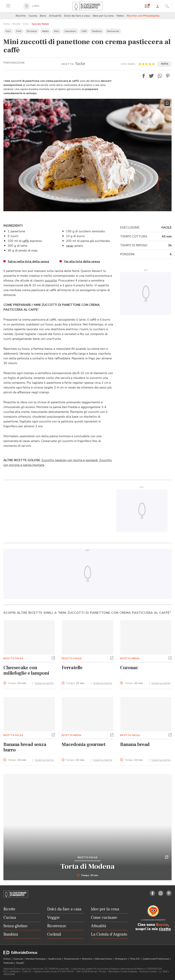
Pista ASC (135, 959)
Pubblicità (9, 963)
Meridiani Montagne (36, 959)
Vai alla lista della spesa (82, 261)
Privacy (103, 972)
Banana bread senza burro (25, 747)
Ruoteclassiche (72, 959)
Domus (7, 959)
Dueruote (18, 959)
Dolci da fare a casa (77, 16)
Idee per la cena (103, 16)
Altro (56, 31)
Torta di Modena (88, 867)
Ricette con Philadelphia (143, 16)
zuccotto (51, 280)
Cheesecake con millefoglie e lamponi (26, 670)
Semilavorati (113, 31)
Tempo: (17, 683)
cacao (70, 246)
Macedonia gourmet (83, 744)
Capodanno (70, 31)
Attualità (55, 16)
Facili (19, 31)
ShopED (20, 963)
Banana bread (135, 744)
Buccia (162, 925)
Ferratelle (72, 668)
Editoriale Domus (104, 959)
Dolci (26, 24)
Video (120, 16)
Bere (43, 16)
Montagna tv (121, 959)
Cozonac (129, 668)
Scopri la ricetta (44, 683)
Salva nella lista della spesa (28, 261)
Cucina (33, 16)
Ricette (21, 16)
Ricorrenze (32, 31)
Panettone (97, 31)
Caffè (84, 31)
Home (7, 24)
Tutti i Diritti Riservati (86, 972)
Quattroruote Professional (156, 959)
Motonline (87, 959)
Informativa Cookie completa (123, 972)
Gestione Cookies (148, 972)
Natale (45, 31)
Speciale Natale (40, 24)
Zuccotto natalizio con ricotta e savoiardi (70, 460)
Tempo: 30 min (88, 875)
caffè (26, 241)
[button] (144, 76)
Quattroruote (55, 959)
